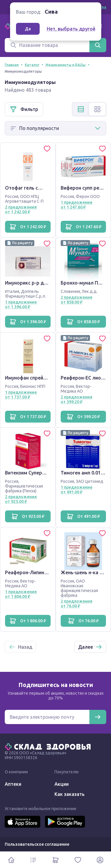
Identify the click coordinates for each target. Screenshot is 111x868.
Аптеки (13, 784)
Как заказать (70, 794)
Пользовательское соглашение (37, 844)
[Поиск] (47, 45)
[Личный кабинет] (100, 860)
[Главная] (49, 746)
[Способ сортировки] (55, 128)
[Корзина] (55, 860)
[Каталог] (33, 860)
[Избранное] (78, 860)
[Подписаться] (98, 717)
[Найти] (98, 45)
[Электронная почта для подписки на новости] (47, 717)
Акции (62, 784)
